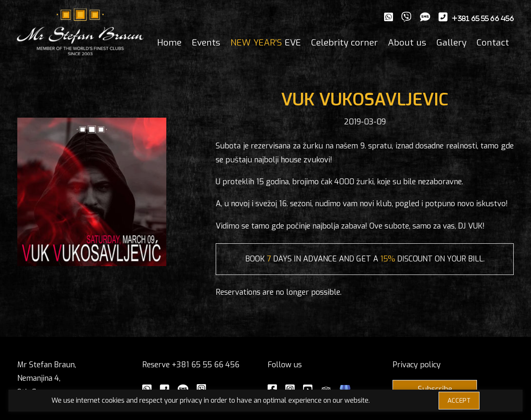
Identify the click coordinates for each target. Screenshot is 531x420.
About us (407, 43)
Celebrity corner (344, 43)
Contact (493, 43)
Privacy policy (417, 365)
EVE (266, 43)
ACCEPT (459, 401)
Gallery (451, 43)
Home (169, 43)
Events (206, 43)
